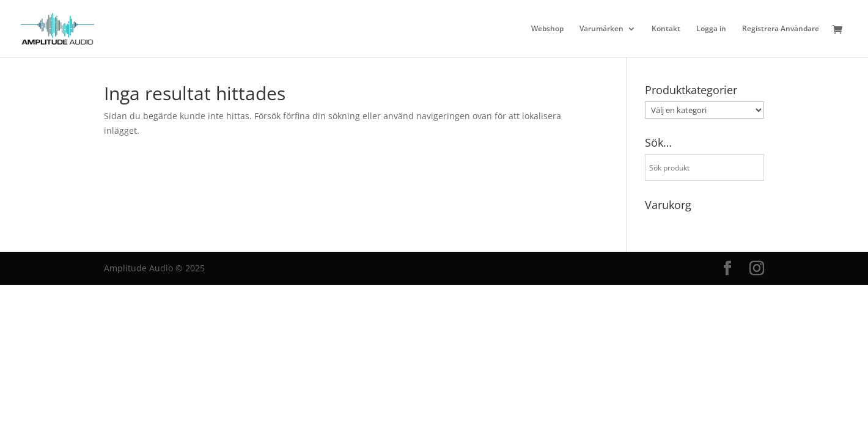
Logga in (711, 29)
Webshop (547, 29)
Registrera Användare (781, 29)
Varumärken (601, 29)
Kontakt (666, 29)
